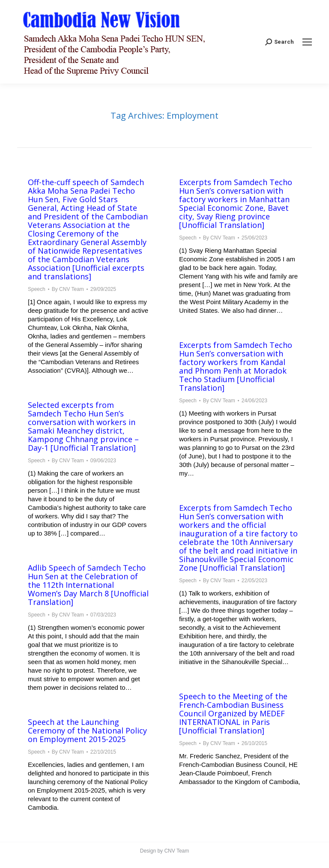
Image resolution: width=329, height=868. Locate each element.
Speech (37, 289)
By (68, 289)
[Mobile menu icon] (307, 42)
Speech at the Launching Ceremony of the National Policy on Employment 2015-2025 (87, 730)
